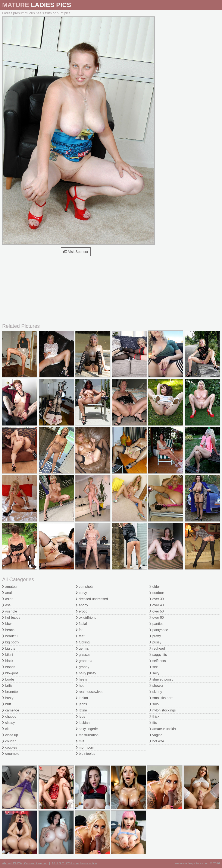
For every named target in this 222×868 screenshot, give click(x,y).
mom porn (85, 747)
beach (8, 630)
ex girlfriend (86, 618)
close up (10, 735)
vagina (156, 735)
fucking (83, 642)
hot (80, 686)
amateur (10, 587)
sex (154, 667)
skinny (156, 692)
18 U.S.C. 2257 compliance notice (74, 863)
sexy (154, 673)
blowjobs (10, 673)
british (8, 686)
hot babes (11, 618)
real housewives (89, 692)
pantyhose (159, 630)
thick (154, 716)
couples (10, 747)
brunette (10, 692)
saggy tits (158, 655)
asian (8, 599)
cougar (9, 741)
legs (80, 716)
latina (81, 710)
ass (6, 605)
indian (82, 698)
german (83, 648)
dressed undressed (92, 599)
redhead (157, 648)
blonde (9, 667)
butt (7, 704)
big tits (9, 648)
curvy (81, 593)
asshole (10, 611)
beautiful (10, 636)
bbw (7, 624)
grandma (84, 661)
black (8, 661)
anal (7, 593)
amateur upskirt (163, 729)
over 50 (157, 611)
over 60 (157, 618)
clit (6, 729)
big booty (11, 642)
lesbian (83, 723)
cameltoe (11, 710)
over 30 (157, 599)
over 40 (157, 605)
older (155, 587)
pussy (155, 642)
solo (154, 704)
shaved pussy (161, 679)
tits (153, 723)
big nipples (85, 754)
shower (156, 686)
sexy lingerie (87, 729)
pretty (155, 636)
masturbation (87, 735)
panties (156, 624)
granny (82, 667)
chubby (9, 716)
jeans (81, 704)
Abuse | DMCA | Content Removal (25, 863)
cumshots (85, 587)
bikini (8, 655)
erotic (81, 611)
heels (81, 679)
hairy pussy (86, 673)
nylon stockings (163, 710)
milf (80, 741)
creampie (11, 754)
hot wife (157, 741)
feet (80, 636)
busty (8, 698)
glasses (83, 655)
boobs (8, 679)
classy (8, 723)
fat (79, 630)
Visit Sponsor (76, 252)
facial (81, 624)
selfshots (158, 661)
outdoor (157, 593)
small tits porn (161, 698)
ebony (82, 605)
